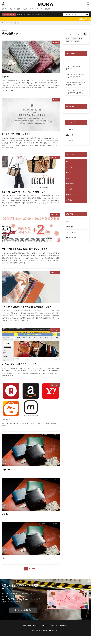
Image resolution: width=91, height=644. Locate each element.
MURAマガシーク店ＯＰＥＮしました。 (26, 372)
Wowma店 (64, 633)
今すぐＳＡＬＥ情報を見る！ (23, 618)
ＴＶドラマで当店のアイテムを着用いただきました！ (30, 312)
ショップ (7, 427)
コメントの (72, 235)
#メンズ (46, 14)
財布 (20, 9)
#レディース (38, 14)
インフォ (5, 9)
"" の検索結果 (15, 23)
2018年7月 (70, 141)
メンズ (33, 9)
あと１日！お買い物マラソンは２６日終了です (30, 191)
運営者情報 (27, 633)
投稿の (70, 229)
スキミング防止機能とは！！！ (20, 134)
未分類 (56, 42)
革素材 (70, 202)
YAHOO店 (54, 633)
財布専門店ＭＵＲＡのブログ (52, 638)
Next (34, 576)
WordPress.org (71, 241)
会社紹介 (50, 9)
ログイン (69, 223)
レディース (41, 9)
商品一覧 (13, 9)
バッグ (26, 9)
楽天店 (36, 633)
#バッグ (24, 14)
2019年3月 (70, 130)
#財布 (18, 14)
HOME (6, 23)
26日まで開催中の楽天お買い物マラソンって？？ (27, 251)
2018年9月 (70, 135)
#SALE (30, 14)
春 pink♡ (7, 76)
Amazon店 (44, 633)
